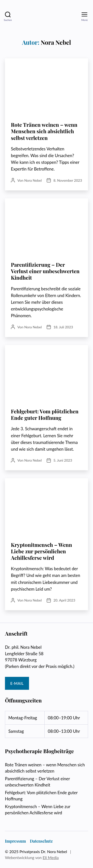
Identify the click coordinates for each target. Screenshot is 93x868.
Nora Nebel (33, 180)
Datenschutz (41, 841)
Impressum (15, 841)
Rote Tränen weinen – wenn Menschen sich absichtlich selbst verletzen (44, 131)
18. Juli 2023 (63, 327)
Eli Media (51, 857)
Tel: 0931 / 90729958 (57, 683)
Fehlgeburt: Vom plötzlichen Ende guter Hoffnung (45, 414)
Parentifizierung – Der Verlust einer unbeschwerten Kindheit (45, 271)
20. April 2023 (64, 600)
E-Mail (17, 683)
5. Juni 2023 (63, 460)
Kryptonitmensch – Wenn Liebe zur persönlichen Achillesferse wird (41, 551)
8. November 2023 (68, 180)
